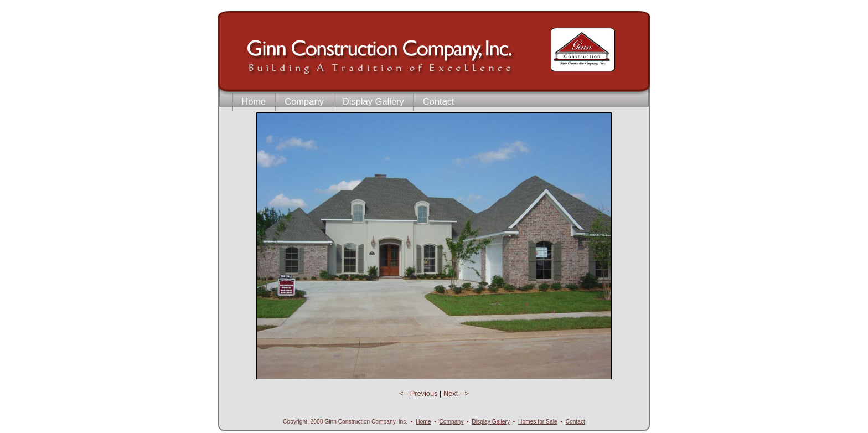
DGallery (491, 422)
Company (304, 101)
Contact (439, 101)
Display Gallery (373, 101)
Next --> (456, 393)
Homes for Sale (538, 422)
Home (254, 101)
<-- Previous (419, 393)
